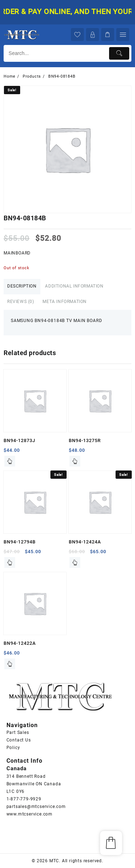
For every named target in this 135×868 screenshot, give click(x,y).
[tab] (22, 287)
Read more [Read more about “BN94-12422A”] (10, 664)
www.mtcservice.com (30, 814)
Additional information (74, 286)
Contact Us (19, 740)
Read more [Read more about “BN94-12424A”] (75, 562)
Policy (13, 748)
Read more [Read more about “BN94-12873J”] (10, 461)
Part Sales (18, 732)
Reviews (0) (21, 302)
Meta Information (65, 302)
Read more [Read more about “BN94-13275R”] (75, 461)
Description (22, 286)
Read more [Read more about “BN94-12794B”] (10, 562)
